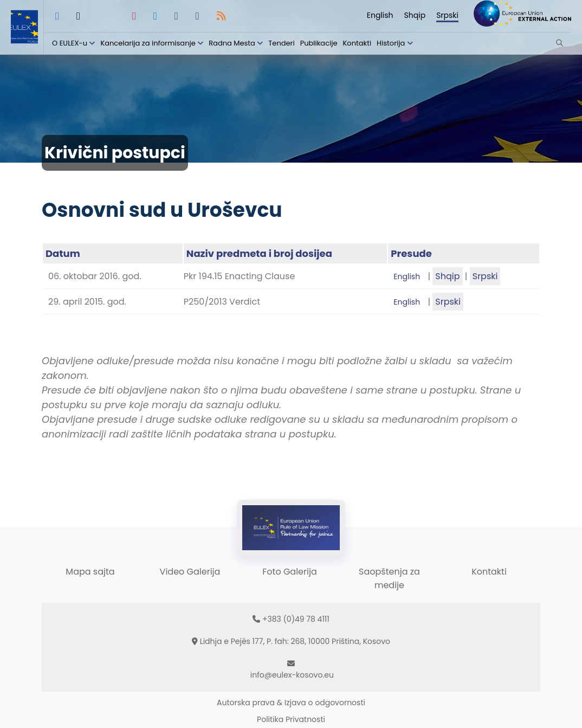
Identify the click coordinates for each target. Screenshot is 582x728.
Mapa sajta (90, 572)
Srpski (447, 15)
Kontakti (357, 43)
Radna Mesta (232, 43)
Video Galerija (190, 572)
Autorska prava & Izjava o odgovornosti (291, 703)
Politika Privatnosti (291, 719)
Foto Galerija (289, 572)
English (380, 15)
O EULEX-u (70, 43)
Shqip (415, 15)
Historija (391, 43)
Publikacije (319, 43)
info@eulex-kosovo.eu (292, 675)
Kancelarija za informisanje (149, 43)
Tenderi (281, 43)
